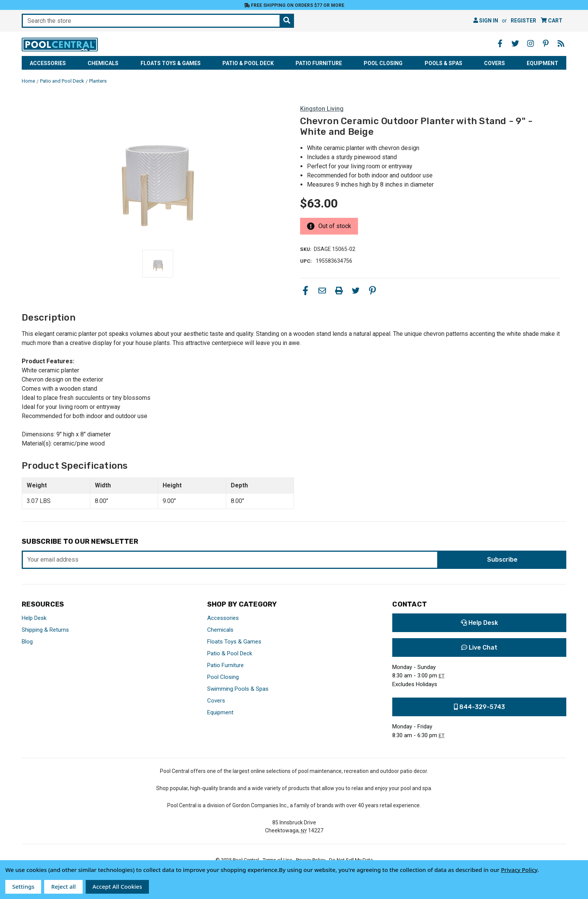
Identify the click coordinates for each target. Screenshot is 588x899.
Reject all (63, 886)
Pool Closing (383, 63)
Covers (495, 63)
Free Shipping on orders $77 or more (294, 5)
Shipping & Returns (45, 630)
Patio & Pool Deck (248, 63)
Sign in (486, 21)
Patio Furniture (319, 63)
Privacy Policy (519, 870)
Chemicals (103, 63)
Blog (27, 642)
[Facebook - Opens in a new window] (500, 43)
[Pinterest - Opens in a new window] (546, 43)
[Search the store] (287, 21)
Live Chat (479, 648)
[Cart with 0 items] (552, 21)
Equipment (542, 63)
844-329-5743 (479, 707)
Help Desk (34, 618)
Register (523, 21)
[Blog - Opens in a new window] (561, 43)
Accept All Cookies (117, 886)
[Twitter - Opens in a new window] (515, 43)
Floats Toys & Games (171, 63)
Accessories (48, 63)
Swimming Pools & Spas (238, 689)
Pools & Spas (443, 63)
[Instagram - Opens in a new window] (530, 43)
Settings (23, 886)
